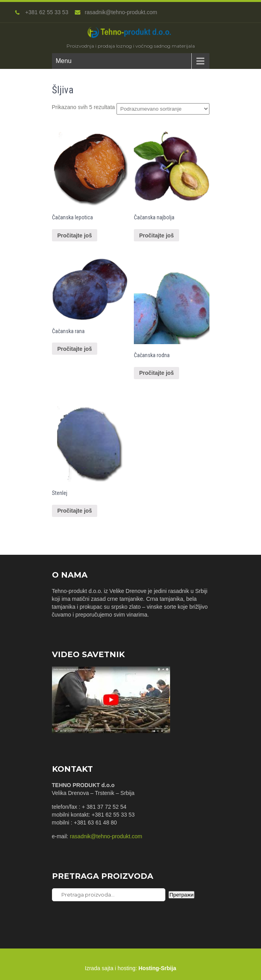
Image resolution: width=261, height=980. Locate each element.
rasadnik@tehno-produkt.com (116, 12)
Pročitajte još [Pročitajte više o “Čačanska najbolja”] (157, 235)
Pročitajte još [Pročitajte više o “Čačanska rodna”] (157, 373)
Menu (64, 61)
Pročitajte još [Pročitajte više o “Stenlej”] (75, 511)
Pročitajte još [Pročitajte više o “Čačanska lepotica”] (75, 235)
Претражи (181, 895)
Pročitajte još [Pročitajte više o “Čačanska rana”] (75, 349)
